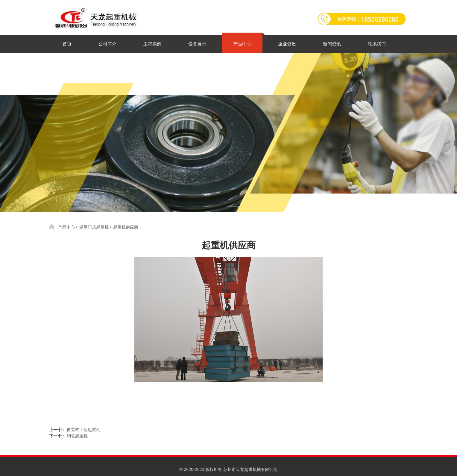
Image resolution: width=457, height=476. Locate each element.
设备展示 (197, 44)
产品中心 (242, 44)
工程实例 (152, 44)
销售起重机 (77, 436)
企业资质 (287, 44)
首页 (67, 44)
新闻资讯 (332, 44)
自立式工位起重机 (83, 429)
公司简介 (107, 44)
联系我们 (377, 44)
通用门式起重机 (94, 227)
